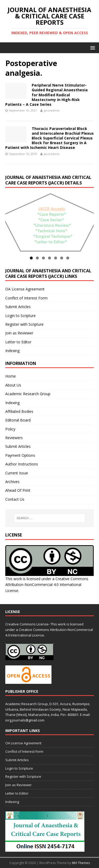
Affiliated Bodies (19, 411)
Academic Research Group (28, 394)
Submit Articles (18, 307)
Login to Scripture (20, 316)
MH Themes (81, 863)
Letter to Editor (18, 342)
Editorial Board (18, 420)
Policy (10, 429)
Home (11, 376)
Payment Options (20, 455)
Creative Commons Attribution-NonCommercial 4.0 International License (47, 585)
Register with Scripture (24, 324)
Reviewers (14, 438)
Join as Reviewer (19, 333)
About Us (13, 385)
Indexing (12, 351)
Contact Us (15, 499)
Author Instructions (22, 464)
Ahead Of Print (18, 490)
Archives (12, 482)
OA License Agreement (25, 289)
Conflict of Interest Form (26, 298)
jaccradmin (52, 110)
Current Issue (17, 473)
